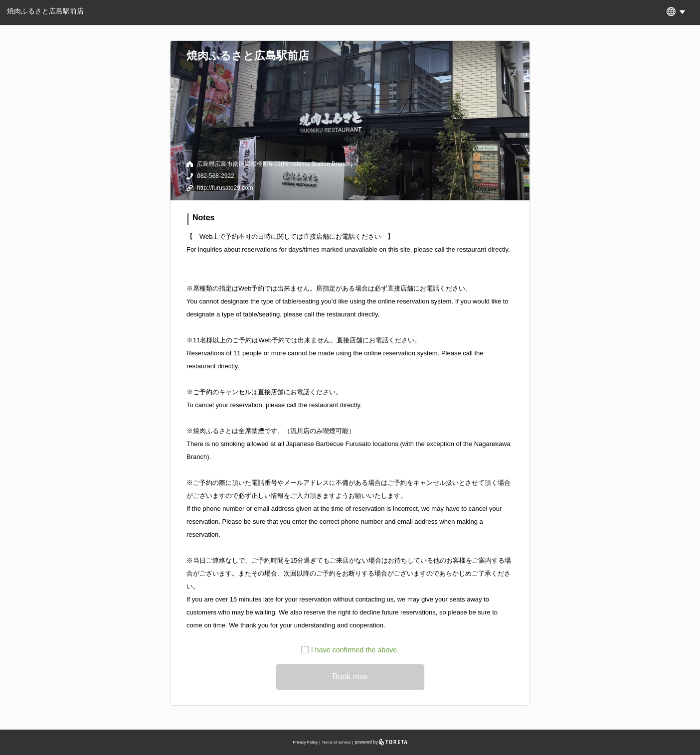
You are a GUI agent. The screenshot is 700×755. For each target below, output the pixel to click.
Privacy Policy (305, 742)
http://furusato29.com (225, 188)
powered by (381, 742)
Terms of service (336, 742)
